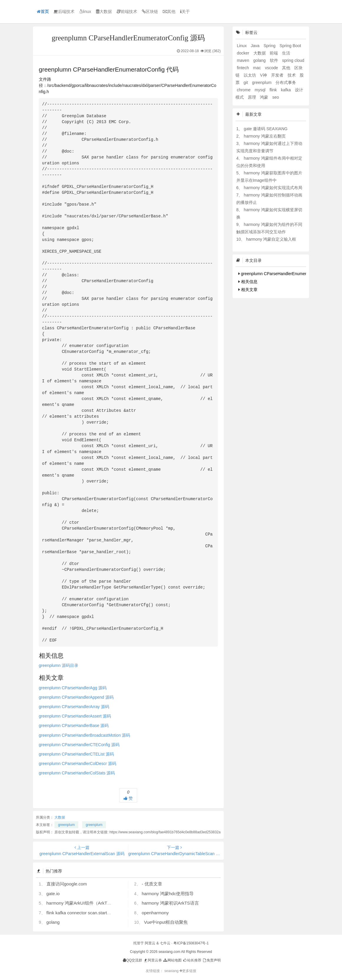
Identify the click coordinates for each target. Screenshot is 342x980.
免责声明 (211, 960)
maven (244, 60)
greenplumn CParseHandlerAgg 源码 (73, 688)
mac (258, 68)
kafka (286, 90)
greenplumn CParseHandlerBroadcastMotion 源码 (84, 735)
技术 (292, 75)
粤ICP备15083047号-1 (191, 943)
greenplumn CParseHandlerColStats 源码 (77, 773)
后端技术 (64, 11)
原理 (253, 97)
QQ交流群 (133, 960)
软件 (275, 60)
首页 (43, 11)
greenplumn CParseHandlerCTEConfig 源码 (79, 745)
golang (53, 922)
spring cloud (293, 60)
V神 (264, 75)
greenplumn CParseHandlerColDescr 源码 (78, 763)
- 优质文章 (152, 884)
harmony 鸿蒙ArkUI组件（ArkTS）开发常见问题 (94, 903)
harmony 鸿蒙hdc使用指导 (168, 894)
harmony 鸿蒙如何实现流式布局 (273, 188)
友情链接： (155, 971)
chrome (244, 90)
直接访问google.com (67, 884)
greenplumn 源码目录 (59, 665)
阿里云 (150, 943)
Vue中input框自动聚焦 (166, 922)
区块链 (150, 11)
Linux (242, 46)
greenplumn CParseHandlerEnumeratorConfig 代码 (287, 274)
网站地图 (172, 960)
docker (244, 53)
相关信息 (248, 282)
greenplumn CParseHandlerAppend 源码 (76, 697)
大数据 (104, 11)
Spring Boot (290, 46)
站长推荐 (192, 960)
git (246, 82)
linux (85, 11)
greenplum (66, 825)
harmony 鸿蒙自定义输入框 (271, 239)
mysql (260, 90)
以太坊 (250, 75)
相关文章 (248, 290)
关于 (185, 11)
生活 (286, 53)
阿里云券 (153, 960)
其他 (169, 11)
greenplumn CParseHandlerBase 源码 (74, 726)
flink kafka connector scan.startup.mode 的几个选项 (97, 913)
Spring (270, 46)
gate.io (53, 894)
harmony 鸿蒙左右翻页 (265, 136)
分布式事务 (286, 82)
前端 (274, 53)
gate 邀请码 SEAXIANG (266, 129)
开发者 (278, 75)
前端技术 (127, 11)
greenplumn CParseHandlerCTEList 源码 (76, 754)
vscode (272, 68)
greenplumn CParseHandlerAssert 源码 (75, 716)
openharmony (155, 913)
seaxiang (172, 971)
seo (276, 97)
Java (256, 46)
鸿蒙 (265, 97)
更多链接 (188, 971)
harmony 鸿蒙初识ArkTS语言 (170, 903)
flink (274, 90)
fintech (244, 68)
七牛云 (165, 943)
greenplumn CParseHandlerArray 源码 (74, 707)
